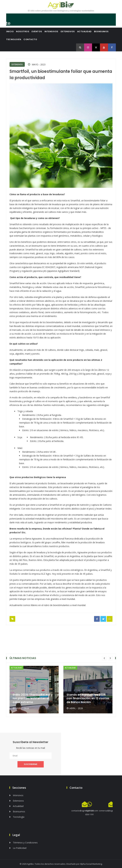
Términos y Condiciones (25, 842)
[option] (34, 689)
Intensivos (51, 31)
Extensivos (68, 31)
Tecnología (14, 39)
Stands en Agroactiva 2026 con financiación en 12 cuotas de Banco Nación (87, 698)
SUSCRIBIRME (31, 764)
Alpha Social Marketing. (91, 864)
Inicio (10, 31)
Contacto (30, 39)
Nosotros (23, 31)
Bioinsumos (101, 31)
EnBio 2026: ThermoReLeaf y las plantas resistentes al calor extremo (33, 698)
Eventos (37, 31)
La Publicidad (20, 848)
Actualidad (84, 31)
